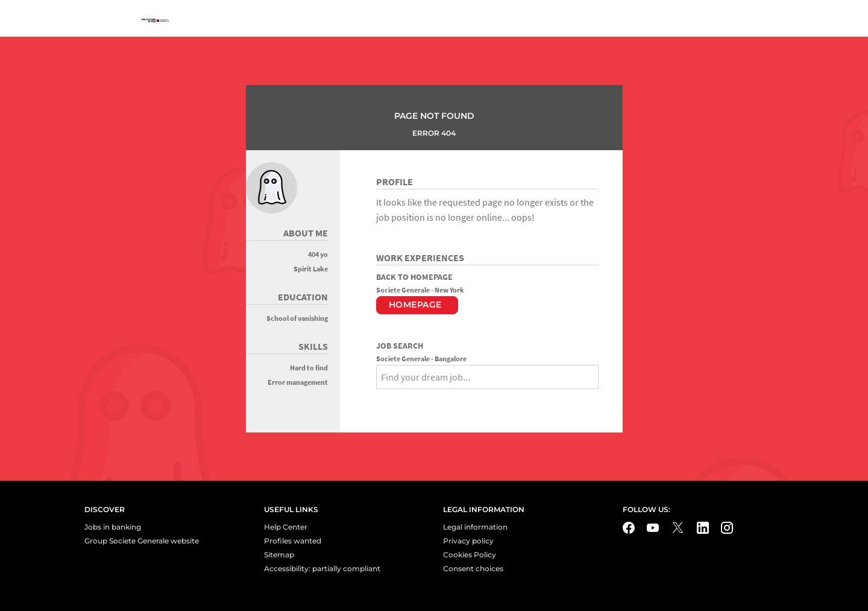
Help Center (286, 527)
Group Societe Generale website (142, 541)
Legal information (475, 527)
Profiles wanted (293, 541)
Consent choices (473, 568)
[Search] (386, 399)
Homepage (415, 305)
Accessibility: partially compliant (322, 568)
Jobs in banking (113, 527)
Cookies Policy (470, 555)
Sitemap (279, 555)
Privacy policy (468, 541)
